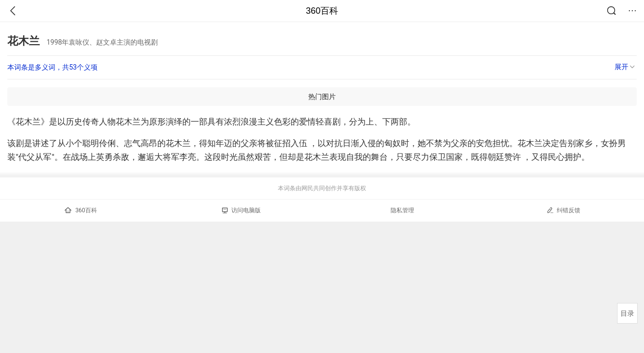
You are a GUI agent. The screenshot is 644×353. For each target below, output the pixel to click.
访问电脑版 (241, 210)
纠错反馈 (563, 210)
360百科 (322, 11)
